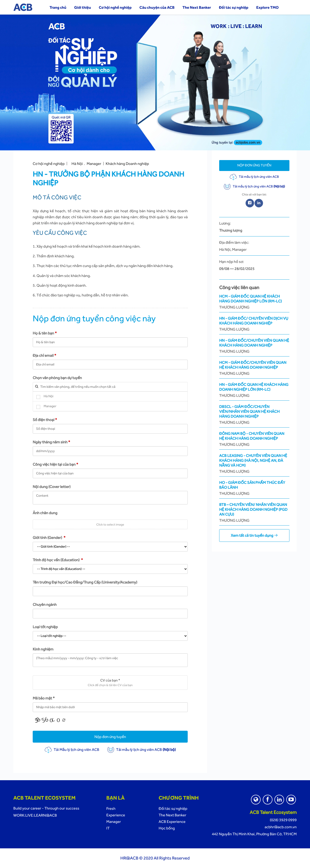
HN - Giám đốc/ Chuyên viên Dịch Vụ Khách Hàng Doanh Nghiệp (254, 324)
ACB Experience (172, 822)
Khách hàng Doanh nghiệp (127, 164)
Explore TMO (267, 7)
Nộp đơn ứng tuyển (110, 737)
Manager (94, 164)
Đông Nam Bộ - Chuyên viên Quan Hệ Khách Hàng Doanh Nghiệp (254, 439)
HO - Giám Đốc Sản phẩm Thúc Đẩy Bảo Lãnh (254, 488)
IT (108, 828)
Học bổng (167, 828)
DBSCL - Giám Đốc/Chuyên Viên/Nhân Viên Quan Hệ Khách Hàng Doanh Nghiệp (254, 415)
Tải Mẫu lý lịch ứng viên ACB (72, 750)
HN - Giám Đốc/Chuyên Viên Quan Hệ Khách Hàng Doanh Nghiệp (254, 346)
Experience (116, 815)
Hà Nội (77, 164)
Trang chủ (58, 7)
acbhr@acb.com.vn (281, 827)
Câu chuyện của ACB (157, 7)
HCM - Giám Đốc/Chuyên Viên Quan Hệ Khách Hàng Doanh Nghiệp (254, 368)
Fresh (111, 808)
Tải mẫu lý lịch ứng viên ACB (141, 750)
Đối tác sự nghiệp (234, 7)
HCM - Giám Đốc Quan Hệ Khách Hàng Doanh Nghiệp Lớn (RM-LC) (254, 302)
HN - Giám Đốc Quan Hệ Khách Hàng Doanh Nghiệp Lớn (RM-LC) (254, 390)
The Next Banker (197, 7)
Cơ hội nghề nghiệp (115, 7)
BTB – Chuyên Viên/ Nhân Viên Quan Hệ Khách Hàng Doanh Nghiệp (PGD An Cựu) (254, 513)
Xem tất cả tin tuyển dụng (254, 535)
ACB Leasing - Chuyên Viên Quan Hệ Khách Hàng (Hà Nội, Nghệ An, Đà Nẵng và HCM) (254, 464)
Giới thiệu (82, 7)
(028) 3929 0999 (283, 820)
